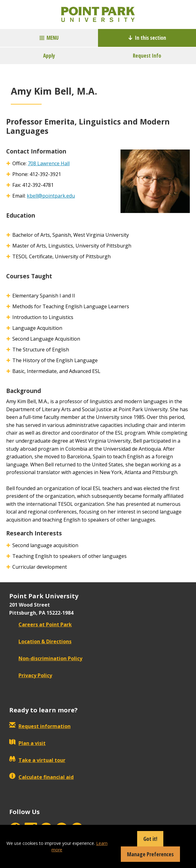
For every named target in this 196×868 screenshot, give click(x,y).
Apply (49, 56)
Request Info (147, 56)
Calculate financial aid (41, 777)
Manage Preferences (150, 854)
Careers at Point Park (41, 624)
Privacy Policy (31, 675)
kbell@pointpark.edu (51, 196)
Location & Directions (40, 641)
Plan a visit (27, 743)
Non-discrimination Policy (46, 658)
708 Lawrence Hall (49, 163)
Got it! (150, 839)
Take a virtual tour (37, 760)
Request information (40, 726)
